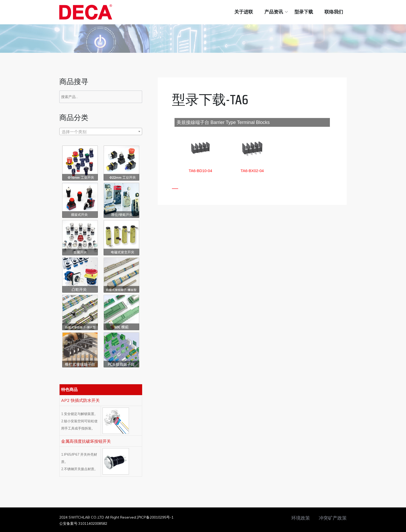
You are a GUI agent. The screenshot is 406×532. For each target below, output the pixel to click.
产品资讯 (274, 12)
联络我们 (334, 12)
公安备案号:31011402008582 (83, 523)
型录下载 (304, 12)
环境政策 (301, 518)
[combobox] (101, 131)
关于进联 (244, 12)
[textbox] (101, 132)
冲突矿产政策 (333, 518)
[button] (201, 171)
